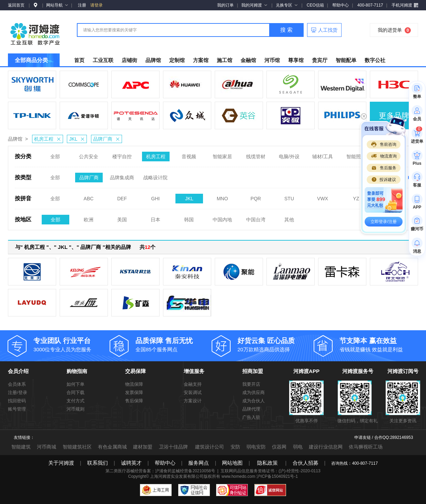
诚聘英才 (131, 463)
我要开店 (251, 384)
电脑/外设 (289, 154)
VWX (323, 196)
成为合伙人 (253, 401)
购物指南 (77, 371)
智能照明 (356, 154)
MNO (222, 196)
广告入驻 (251, 417)
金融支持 (193, 384)
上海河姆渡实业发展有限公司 (177, 476)
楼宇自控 (122, 154)
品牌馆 (15, 139)
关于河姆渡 (61, 463)
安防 (235, 447)
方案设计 (193, 401)
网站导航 (57, 5)
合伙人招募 (306, 463)
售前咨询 (384, 144)
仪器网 (279, 447)
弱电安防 (256, 447)
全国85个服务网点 (174, 344)
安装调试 (193, 392)
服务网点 (199, 463)
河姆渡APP (306, 371)
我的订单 (225, 5)
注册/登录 (18, 392)
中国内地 (222, 218)
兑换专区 (287, 5)
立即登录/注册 (383, 222)
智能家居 (222, 154)
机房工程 (48, 139)
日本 (155, 218)
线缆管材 (256, 154)
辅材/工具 (323, 154)
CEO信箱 (315, 5)
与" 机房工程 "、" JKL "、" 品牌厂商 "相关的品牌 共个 (85, 247)
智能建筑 (21, 447)
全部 (55, 154)
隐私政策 (267, 463)
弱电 (298, 447)
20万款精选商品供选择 (276, 344)
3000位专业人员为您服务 (72, 344)
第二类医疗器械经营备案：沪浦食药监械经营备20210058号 (160, 471)
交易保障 (135, 371)
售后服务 (384, 168)
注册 (82, 5)
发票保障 (134, 392)
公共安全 (89, 154)
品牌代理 (251, 409)
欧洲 (89, 218)
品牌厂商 (107, 139)
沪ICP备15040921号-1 (277, 476)
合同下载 (75, 392)
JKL (78, 139)
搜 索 (286, 30)
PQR (256, 196)
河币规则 (75, 409)
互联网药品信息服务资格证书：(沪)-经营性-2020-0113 (270, 471)
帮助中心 (341, 5)
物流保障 (134, 384)
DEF (122, 196)
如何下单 (75, 384)
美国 (122, 218)
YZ (356, 196)
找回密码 (17, 401)
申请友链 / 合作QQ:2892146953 (384, 437)
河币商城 (47, 447)
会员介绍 (18, 371)
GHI (156, 196)
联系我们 (98, 463)
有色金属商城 (112, 447)
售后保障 (134, 401)
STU (289, 196)
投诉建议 (384, 180)
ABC (89, 196)
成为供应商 (253, 392)
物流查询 (384, 156)
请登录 (97, 5)
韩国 (189, 218)
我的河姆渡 (254, 5)
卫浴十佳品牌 (173, 447)
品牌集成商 (122, 175)
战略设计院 (155, 175)
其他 (289, 218)
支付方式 (75, 401)
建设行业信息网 (326, 447)
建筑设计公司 (210, 447)
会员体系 (17, 384)
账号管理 (17, 409)
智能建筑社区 (77, 447)
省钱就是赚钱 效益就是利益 (378, 344)
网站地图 (232, 463)
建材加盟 (143, 447)
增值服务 (194, 371)
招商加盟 (253, 371)
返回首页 (16, 5)
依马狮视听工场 (366, 447)
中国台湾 (256, 218)
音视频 (189, 154)
